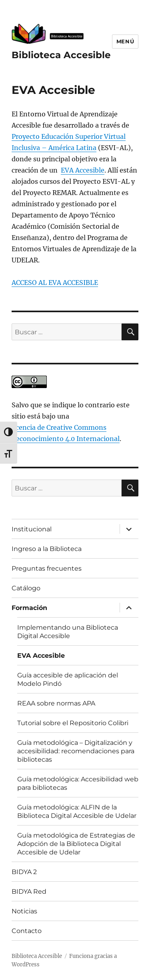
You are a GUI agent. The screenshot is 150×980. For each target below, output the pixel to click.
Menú (125, 41)
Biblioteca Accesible (61, 55)
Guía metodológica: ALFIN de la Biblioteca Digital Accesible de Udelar (77, 811)
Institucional (32, 529)
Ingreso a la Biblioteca (47, 549)
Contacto (27, 931)
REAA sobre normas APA (56, 703)
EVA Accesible (83, 170)
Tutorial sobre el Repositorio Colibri (73, 723)
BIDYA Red (29, 892)
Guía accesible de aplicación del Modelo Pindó (68, 679)
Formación (29, 608)
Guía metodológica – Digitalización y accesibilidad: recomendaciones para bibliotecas (76, 751)
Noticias (24, 911)
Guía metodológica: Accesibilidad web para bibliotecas (78, 783)
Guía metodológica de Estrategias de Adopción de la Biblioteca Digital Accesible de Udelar (76, 844)
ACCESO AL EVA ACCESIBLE (55, 283)
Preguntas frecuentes (47, 568)
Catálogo (26, 588)
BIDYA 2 (24, 872)
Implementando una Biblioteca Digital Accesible (68, 632)
